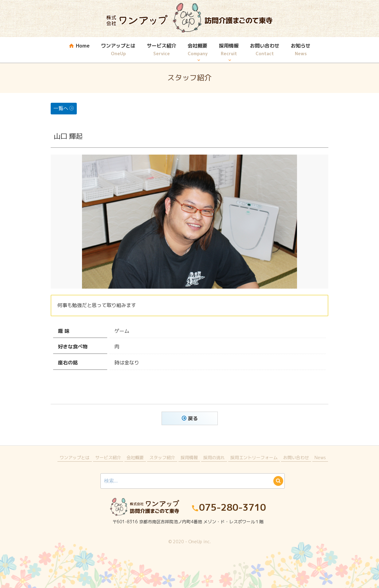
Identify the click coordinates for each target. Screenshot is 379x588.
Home (79, 50)
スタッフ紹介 (162, 457)
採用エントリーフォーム (254, 457)
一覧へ (61, 108)
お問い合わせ (265, 50)
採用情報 (229, 50)
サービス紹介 (162, 50)
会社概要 (198, 50)
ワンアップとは (118, 50)
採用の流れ (214, 457)
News (320, 457)
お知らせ (301, 50)
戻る (193, 418)
